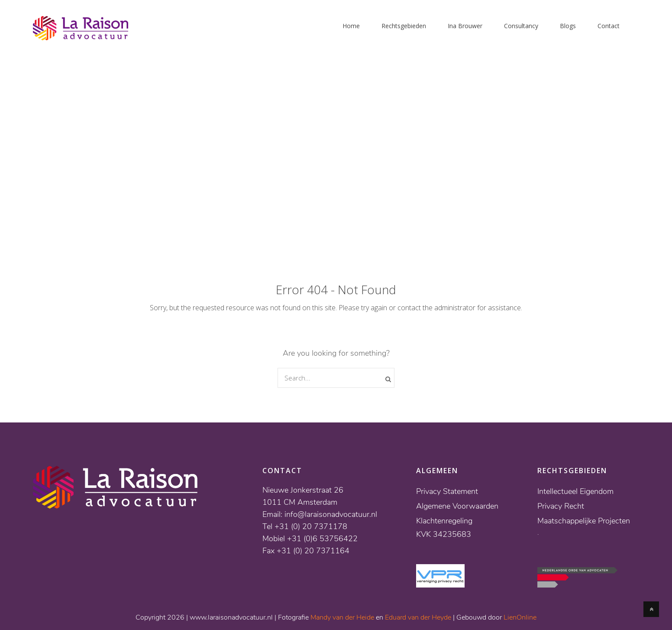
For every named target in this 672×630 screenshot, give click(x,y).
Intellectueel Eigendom (575, 491)
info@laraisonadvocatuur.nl (331, 514)
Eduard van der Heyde (418, 617)
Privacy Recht (561, 506)
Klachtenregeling (444, 521)
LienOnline (520, 617)
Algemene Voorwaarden (457, 506)
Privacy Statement (447, 491)
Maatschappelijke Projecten (584, 521)
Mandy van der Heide (342, 617)
